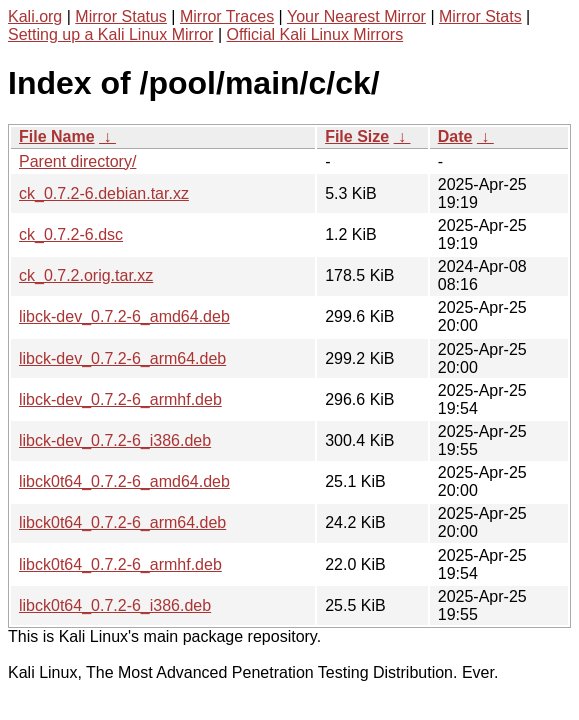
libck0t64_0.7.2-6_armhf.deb (120, 564)
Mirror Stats (480, 16)
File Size (357, 136)
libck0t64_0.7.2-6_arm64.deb (122, 522)
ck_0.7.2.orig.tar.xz (86, 275)
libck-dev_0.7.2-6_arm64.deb (122, 358)
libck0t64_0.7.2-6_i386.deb (115, 605)
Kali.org (35, 16)
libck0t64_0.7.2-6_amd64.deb (124, 481)
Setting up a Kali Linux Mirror (110, 34)
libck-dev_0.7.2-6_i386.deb (115, 440)
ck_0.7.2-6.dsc (71, 234)
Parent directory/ (77, 161)
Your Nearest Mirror (356, 16)
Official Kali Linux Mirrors (314, 34)
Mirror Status (121, 16)
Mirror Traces (227, 16)
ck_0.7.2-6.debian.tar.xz (104, 193)
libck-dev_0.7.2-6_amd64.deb (124, 316)
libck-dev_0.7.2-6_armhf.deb (120, 399)
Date (455, 136)
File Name (57, 136)
